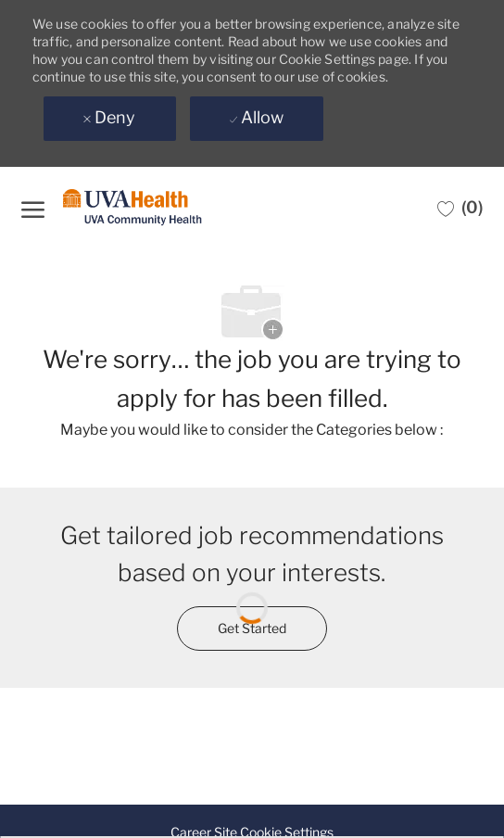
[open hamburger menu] (33, 207)
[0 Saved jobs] (460, 208)
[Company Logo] (132, 208)
